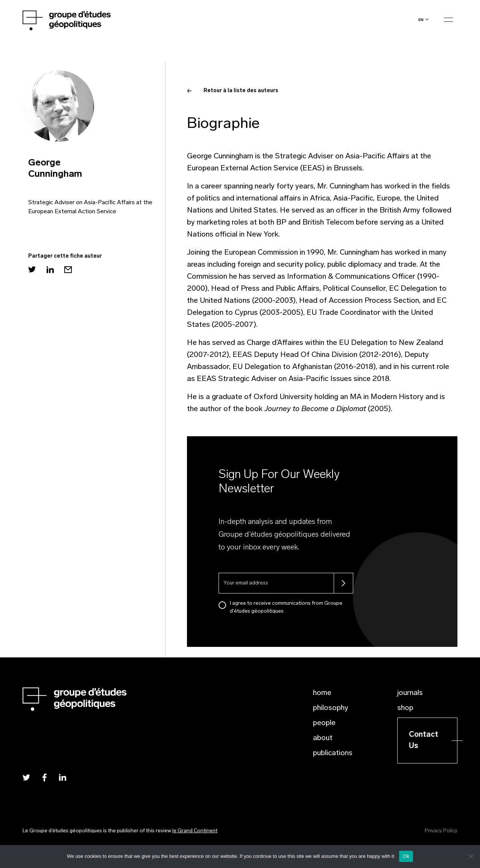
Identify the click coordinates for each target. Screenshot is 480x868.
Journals (410, 693)
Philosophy (331, 708)
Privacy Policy (441, 831)
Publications (333, 753)
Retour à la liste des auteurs (233, 91)
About (323, 738)
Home (322, 693)
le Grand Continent (195, 831)
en (421, 20)
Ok (406, 856)
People (324, 723)
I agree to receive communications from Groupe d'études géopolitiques (286, 607)
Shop (405, 708)
